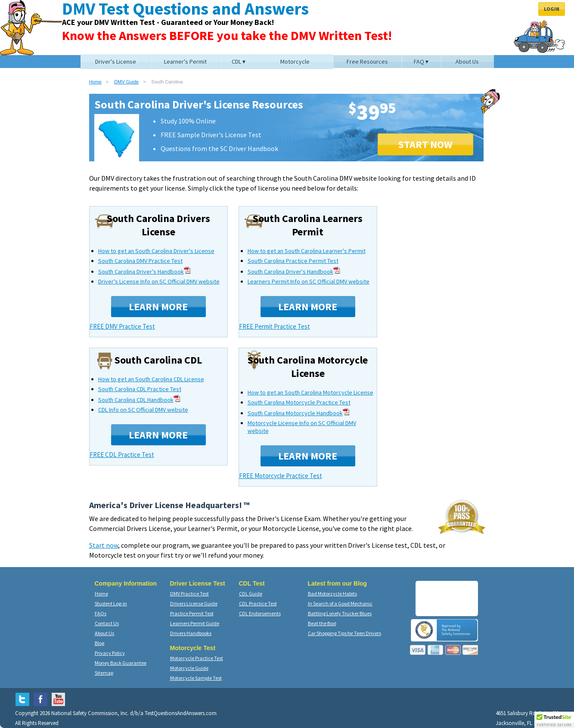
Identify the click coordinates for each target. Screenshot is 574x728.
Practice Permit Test (192, 613)
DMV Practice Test (189, 594)
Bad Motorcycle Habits (332, 594)
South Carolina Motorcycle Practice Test (299, 402)
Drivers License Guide (194, 603)
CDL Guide (251, 594)
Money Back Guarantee (121, 663)
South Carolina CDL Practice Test (140, 389)
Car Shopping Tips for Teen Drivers (344, 633)
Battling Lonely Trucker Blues (340, 613)
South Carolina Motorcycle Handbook (299, 413)
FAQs (101, 613)
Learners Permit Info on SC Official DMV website (309, 281)
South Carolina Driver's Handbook (144, 271)
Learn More (158, 307)
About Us (104, 633)
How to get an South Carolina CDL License (151, 379)
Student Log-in (111, 603)
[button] (554, 720)
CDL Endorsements (260, 613)
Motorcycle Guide (189, 668)
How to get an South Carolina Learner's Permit (307, 251)
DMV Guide (126, 82)
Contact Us (107, 623)
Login (552, 9)
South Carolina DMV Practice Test (140, 261)
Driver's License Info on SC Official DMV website (159, 281)
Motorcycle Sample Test (196, 678)
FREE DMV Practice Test (122, 326)
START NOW (425, 144)
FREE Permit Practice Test (275, 326)
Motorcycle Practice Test (197, 658)
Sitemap (104, 673)
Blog (99, 643)
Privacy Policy (110, 653)
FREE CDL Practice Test (122, 455)
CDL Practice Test (258, 603)
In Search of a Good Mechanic (340, 603)
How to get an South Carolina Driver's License (156, 251)
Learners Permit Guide (195, 623)
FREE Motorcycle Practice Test (281, 476)
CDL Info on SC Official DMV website (143, 410)
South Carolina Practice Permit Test (293, 261)
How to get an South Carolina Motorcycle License (310, 392)
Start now (104, 545)
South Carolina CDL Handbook (139, 400)
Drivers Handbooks (191, 633)
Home (95, 82)
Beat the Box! (322, 623)
